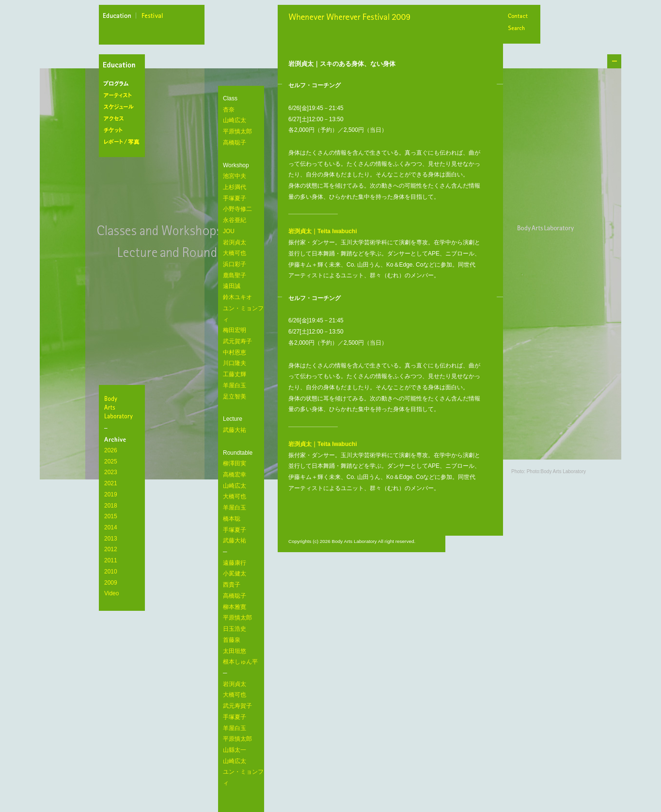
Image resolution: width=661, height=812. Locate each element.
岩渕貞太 (235, 242)
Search (518, 29)
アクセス (124, 119)
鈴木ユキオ (237, 297)
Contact (518, 17)
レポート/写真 (124, 142)
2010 (111, 572)
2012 (111, 549)
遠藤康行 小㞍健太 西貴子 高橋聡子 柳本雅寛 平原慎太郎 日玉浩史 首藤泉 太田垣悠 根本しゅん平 (240, 612)
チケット (124, 130)
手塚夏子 (235, 198)
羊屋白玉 (235, 385)
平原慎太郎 (237, 131)
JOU (229, 231)
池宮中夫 (235, 176)
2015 (111, 516)
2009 (111, 583)
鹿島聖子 (235, 275)
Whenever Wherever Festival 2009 (351, 18)
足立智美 (235, 397)
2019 (111, 494)
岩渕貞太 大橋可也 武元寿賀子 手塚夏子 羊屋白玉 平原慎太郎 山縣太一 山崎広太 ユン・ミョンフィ (243, 733)
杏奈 (229, 110)
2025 (111, 462)
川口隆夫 (235, 363)
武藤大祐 (235, 430)
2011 (111, 560)
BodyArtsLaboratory (123, 407)
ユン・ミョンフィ (243, 314)
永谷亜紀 (235, 220)
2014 (111, 527)
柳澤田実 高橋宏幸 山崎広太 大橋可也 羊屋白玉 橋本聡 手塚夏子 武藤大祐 (235, 502)
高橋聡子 (235, 143)
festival (153, 17)
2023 (111, 472)
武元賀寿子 (237, 341)
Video (111, 593)
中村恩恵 (235, 352)
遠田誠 (232, 286)
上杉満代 (235, 187)
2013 (111, 539)
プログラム (124, 84)
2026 (111, 450)
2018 (111, 506)
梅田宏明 (235, 330)
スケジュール (124, 107)
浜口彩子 (235, 264)
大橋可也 (235, 253)
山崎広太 (235, 120)
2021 (111, 483)
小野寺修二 (237, 209)
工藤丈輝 (235, 374)
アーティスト (124, 96)
